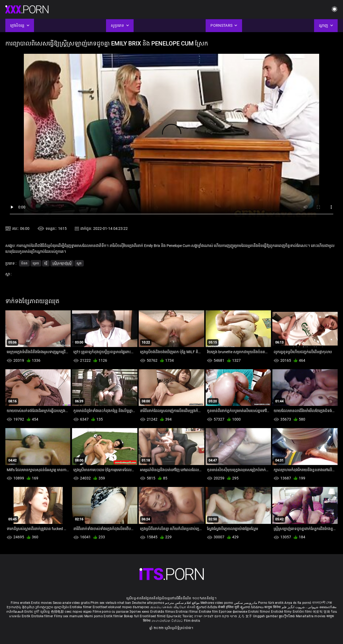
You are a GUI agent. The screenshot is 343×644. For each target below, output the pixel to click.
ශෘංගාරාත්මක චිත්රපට (168, 621)
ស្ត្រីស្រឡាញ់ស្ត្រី (62, 263)
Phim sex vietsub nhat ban (111, 603)
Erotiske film (209, 612)
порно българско (136, 607)
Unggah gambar (266, 616)
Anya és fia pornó (298, 603)
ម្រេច (36, 263)
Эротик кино (140, 612)
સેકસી (191, 607)
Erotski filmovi (260, 612)
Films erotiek (20, 603)
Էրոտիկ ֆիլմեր (21, 607)
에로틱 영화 (322, 612)
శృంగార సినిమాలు (252, 607)
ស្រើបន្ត (46, 612)
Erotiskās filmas (163, 612)
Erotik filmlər (114, 616)
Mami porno (94, 616)
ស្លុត (79, 263)
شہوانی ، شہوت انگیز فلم (301, 607)
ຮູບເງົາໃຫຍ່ (287, 616)
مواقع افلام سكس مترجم (182, 603)
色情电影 (58, 612)
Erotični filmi (303, 612)
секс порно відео (78, 612)
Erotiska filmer (81, 607)
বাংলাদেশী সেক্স (322, 603)
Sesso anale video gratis (71, 603)
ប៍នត (24, 263)
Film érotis (192, 621)
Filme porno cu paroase (111, 612)
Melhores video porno (217, 603)
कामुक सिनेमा (273, 607)
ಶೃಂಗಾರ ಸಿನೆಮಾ (207, 607)
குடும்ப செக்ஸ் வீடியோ (168, 607)
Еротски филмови (233, 612)
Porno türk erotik (271, 603)
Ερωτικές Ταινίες (180, 616)
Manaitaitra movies (311, 616)
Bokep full (131, 616)
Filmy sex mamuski (69, 616)
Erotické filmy (282, 612)
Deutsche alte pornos (148, 603)
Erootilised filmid (153, 616)
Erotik (27, 616)
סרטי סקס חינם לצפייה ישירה (216, 616)
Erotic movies (42, 603)
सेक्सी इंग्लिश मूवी (229, 607)
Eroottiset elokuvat (107, 607)
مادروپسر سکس (246, 603)
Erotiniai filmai (187, 612)
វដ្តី (46, 263)
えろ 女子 (245, 616)
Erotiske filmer (43, 616)
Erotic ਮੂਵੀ (32, 612)
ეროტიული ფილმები (52, 607)
